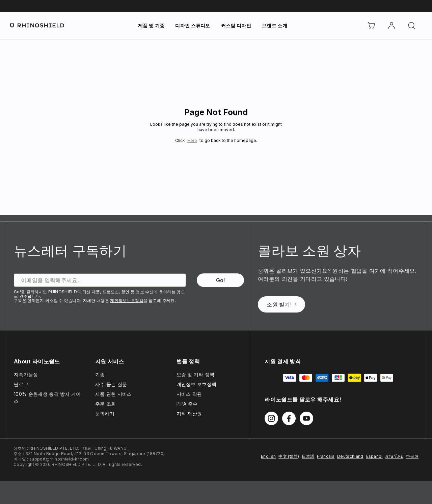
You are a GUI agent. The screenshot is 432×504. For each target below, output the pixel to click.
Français (326, 456)
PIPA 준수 (187, 404)
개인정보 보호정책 (197, 384)
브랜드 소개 (275, 25)
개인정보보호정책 (127, 301)
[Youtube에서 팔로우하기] (306, 418)
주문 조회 (106, 404)
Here (192, 140)
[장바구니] (371, 26)
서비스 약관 (189, 394)
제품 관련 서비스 (114, 394)
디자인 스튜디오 (193, 25)
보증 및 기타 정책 (196, 374)
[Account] (391, 26)
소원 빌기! (281, 304)
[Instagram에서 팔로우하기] (271, 418)
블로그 (21, 384)
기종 (100, 374)
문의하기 (105, 413)
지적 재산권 (189, 413)
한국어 (412, 456)
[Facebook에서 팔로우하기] (289, 418)
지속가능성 (26, 374)
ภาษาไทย (394, 456)
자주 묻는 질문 (111, 384)
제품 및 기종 (151, 25)
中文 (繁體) (289, 456)
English (268, 456)
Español (374, 456)
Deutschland (350, 456)
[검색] (412, 26)
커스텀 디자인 (236, 25)
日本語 (308, 456)
